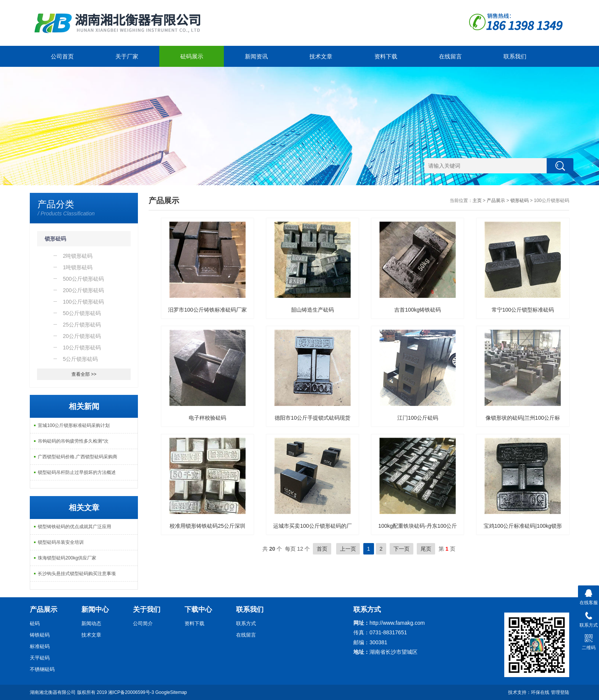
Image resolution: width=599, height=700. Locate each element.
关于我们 (147, 609)
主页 (477, 200)
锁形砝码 (55, 239)
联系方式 (246, 623)
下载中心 (198, 609)
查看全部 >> (84, 374)
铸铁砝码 (40, 635)
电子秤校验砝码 (207, 418)
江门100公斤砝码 (418, 418)
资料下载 (386, 56)
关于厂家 (127, 56)
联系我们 (515, 56)
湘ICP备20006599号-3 (131, 692)
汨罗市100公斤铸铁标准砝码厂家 (207, 310)
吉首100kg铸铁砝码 (418, 310)
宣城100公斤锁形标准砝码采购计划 (74, 425)
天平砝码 (40, 658)
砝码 (35, 623)
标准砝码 (40, 646)
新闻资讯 (256, 56)
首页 (322, 549)
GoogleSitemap (171, 692)
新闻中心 (95, 609)
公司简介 (143, 623)
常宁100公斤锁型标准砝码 (523, 310)
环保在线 (540, 692)
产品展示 (496, 200)
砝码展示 (192, 56)
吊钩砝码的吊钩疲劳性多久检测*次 (73, 441)
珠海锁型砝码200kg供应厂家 (67, 558)
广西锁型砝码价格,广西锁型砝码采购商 (77, 457)
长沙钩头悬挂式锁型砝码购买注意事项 (77, 574)
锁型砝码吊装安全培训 (61, 542)
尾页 (426, 549)
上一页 (348, 549)
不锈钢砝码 (42, 669)
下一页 (401, 549)
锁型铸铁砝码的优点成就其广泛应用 (74, 527)
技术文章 (321, 56)
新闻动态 (91, 623)
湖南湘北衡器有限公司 (53, 692)
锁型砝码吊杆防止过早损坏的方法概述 (77, 472)
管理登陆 (560, 692)
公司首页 (62, 56)
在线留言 (450, 56)
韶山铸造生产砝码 (312, 310)
